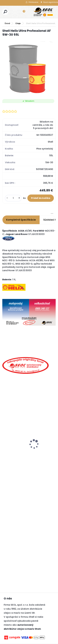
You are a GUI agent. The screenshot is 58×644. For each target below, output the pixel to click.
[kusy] (13, 198)
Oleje (18, 23)
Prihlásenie (33, 2)
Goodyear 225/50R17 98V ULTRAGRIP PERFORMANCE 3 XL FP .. (19, 448)
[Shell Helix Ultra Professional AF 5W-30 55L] (29, 68)
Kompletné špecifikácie (21, 220)
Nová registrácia (51, 2)
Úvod (7, 23)
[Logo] (43, 12)
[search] (5, 12)
